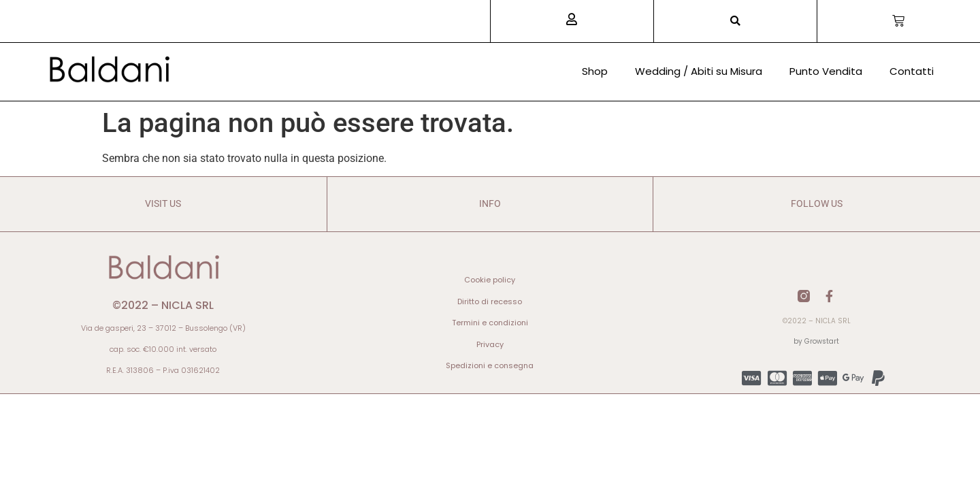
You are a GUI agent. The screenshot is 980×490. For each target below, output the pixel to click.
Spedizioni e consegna (490, 365)
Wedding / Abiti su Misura (699, 71)
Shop (595, 71)
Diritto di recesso (490, 301)
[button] (735, 21)
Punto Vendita (826, 71)
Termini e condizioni (490, 323)
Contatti (912, 71)
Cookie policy (490, 280)
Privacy (490, 344)
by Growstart (816, 341)
